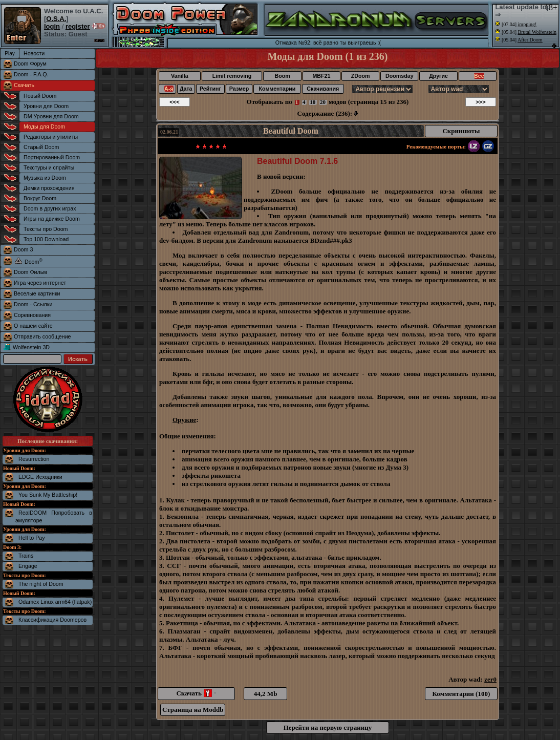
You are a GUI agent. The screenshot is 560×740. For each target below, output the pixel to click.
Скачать (24, 85)
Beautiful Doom (291, 131)
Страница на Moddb (193, 710)
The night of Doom (41, 584)
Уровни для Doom (46, 106)
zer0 (490, 679)
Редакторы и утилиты (51, 137)
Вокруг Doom (40, 198)
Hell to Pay (32, 538)
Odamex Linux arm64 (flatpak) (55, 602)
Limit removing (232, 76)
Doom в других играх (50, 208)
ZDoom (361, 76)
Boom (282, 76)
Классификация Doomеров (52, 620)
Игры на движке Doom (52, 219)
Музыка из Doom (45, 178)
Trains (26, 556)
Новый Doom (40, 96)
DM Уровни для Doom (51, 116)
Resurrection (34, 459)
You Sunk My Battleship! (48, 495)
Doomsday (399, 76)
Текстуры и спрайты (49, 167)
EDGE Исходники (40, 477)
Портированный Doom (52, 157)
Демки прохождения (49, 188)
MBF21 (321, 76)
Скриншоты (461, 131)
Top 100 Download (46, 239)
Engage (28, 566)
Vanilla (180, 76)
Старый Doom (41, 147)
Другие (438, 76)
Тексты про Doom (46, 229)
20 (323, 102)
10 (313, 102)
